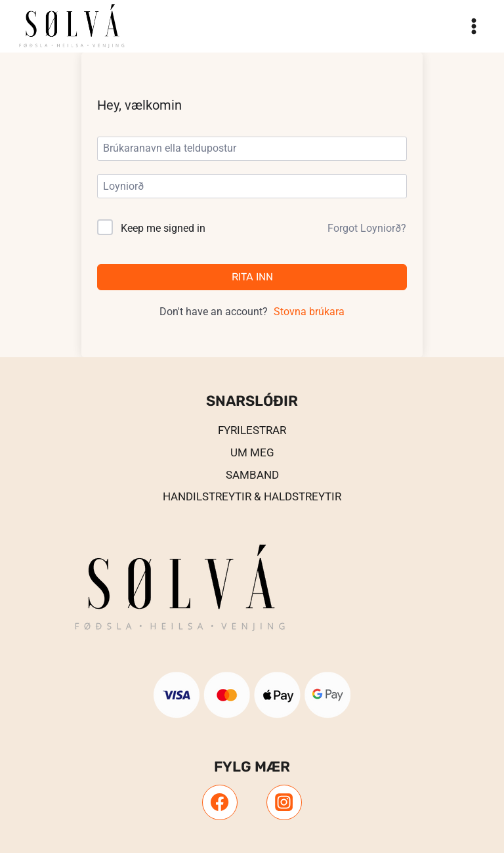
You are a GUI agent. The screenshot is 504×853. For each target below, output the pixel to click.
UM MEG (252, 452)
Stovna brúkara (309, 312)
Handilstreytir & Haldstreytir (252, 496)
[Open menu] (473, 26)
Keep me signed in (163, 228)
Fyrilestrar (252, 430)
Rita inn (252, 277)
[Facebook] (220, 802)
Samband (252, 475)
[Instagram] (284, 802)
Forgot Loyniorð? (367, 228)
